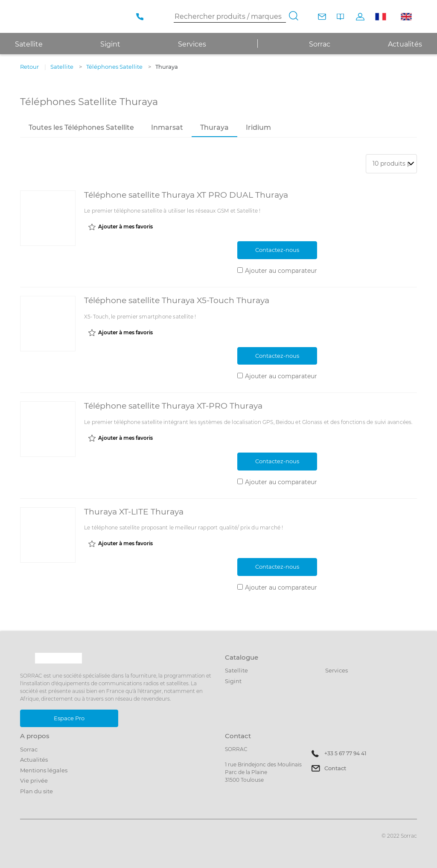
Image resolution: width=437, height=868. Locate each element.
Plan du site (36, 791)
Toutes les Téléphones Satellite (81, 127)
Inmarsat (167, 127)
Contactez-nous (277, 250)
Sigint (233, 681)
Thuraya (214, 127)
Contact (335, 768)
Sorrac (320, 44)
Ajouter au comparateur (281, 271)
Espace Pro (69, 718)
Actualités (405, 44)
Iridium (258, 127)
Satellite (236, 670)
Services (192, 44)
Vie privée (34, 780)
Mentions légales (44, 770)
